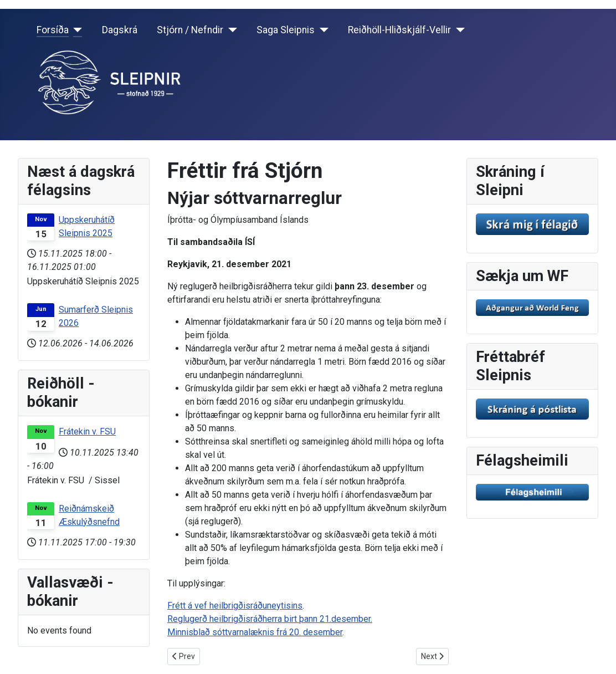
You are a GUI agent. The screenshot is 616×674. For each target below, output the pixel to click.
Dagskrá (120, 30)
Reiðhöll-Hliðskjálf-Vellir (399, 30)
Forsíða (53, 30)
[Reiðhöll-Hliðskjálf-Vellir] (458, 30)
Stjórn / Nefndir (190, 30)
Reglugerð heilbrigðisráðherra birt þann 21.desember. (270, 619)
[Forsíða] (76, 30)
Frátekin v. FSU (87, 432)
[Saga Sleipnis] (322, 30)
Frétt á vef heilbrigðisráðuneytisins (235, 606)
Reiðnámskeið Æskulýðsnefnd (89, 515)
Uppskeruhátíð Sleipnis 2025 (87, 226)
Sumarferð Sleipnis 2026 (96, 316)
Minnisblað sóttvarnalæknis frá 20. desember (255, 632)
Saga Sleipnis (286, 30)
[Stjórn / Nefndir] (230, 30)
